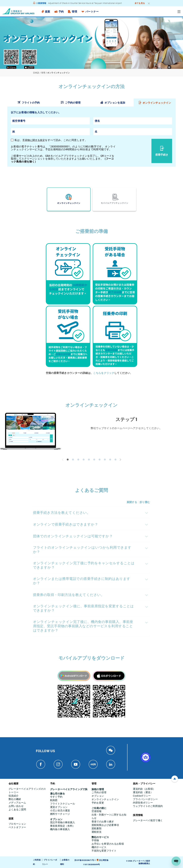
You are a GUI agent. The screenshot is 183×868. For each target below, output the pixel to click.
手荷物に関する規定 (34, 140)
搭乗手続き (162, 155)
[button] (68, 459)
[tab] (28, 103)
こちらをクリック (104, 373)
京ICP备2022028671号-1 (85, 860)
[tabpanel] (91, 137)
